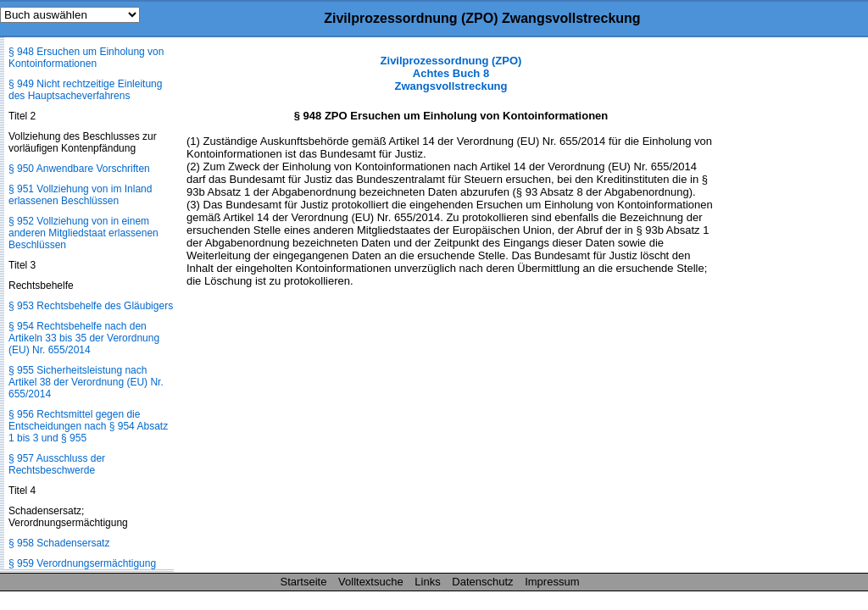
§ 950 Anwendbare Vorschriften (79, 169)
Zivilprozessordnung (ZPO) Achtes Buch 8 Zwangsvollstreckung (451, 73)
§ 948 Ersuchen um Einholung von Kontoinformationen (86, 58)
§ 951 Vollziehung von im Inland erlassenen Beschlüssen (80, 195)
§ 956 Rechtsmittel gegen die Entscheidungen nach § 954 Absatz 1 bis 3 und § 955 (88, 426)
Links (427, 582)
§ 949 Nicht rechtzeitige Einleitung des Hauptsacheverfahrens (85, 90)
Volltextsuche (371, 582)
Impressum (552, 582)
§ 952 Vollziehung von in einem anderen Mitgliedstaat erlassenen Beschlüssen (83, 233)
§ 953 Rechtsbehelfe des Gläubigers (91, 306)
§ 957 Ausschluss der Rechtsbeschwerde (57, 464)
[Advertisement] (783, 308)
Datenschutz (482, 582)
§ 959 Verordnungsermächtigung (82, 563)
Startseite (304, 582)
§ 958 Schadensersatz (59, 543)
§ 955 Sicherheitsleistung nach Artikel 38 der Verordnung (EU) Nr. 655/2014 (86, 382)
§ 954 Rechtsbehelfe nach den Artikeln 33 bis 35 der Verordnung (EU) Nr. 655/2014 (84, 338)
